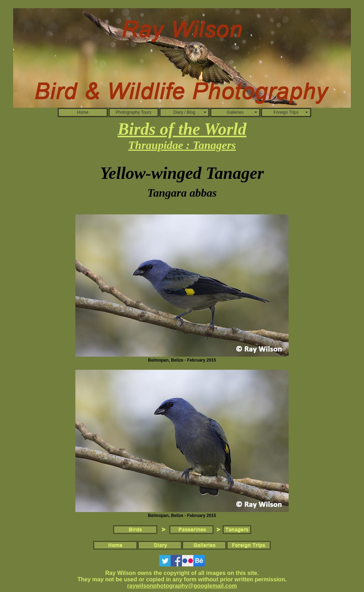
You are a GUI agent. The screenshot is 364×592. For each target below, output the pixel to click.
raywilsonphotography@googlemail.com (182, 586)
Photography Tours (133, 112)
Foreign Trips (286, 112)
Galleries (235, 112)
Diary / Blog (184, 112)
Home (82, 112)
